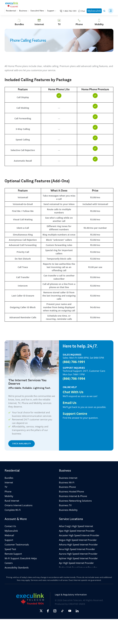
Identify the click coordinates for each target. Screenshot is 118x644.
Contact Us (10, 526)
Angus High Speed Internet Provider (78, 540)
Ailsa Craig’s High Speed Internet (76, 526)
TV (6, 487)
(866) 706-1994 (74, 378)
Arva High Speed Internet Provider (77, 549)
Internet (9, 482)
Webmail (9, 535)
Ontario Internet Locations (19, 505)
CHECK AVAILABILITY (22, 444)
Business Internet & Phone (73, 496)
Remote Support (13, 554)
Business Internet (68, 478)
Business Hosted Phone (71, 491)
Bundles (9, 478)
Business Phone (67, 487)
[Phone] (79, 22)
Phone (8, 491)
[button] (111, 11)
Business (24, 11)
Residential (12, 11)
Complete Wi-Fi (13, 510)
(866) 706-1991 (74, 362)
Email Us (70, 403)
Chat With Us (73, 392)
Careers (9, 563)
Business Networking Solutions (75, 501)
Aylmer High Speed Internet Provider (78, 558)
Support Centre (75, 414)
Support (52, 11)
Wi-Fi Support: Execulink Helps (21, 558)
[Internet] (39, 22)
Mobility (9, 496)
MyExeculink (94, 11)
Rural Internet (12, 501)
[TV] (59, 22)
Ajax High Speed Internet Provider (77, 531)
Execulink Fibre (38, 11)
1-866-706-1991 (70, 11)
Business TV (65, 505)
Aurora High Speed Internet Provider (78, 554)
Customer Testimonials (17, 545)
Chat (83, 11)
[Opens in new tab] (41, 611)
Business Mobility (68, 510)
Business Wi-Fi (67, 482)
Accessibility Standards (17, 568)
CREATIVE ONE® (77, 604)
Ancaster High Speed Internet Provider (79, 535)
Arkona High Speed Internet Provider (78, 545)
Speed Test (10, 549)
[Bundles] (19, 22)
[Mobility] (99, 22)
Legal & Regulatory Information (71, 595)
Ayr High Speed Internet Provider (76, 563)
